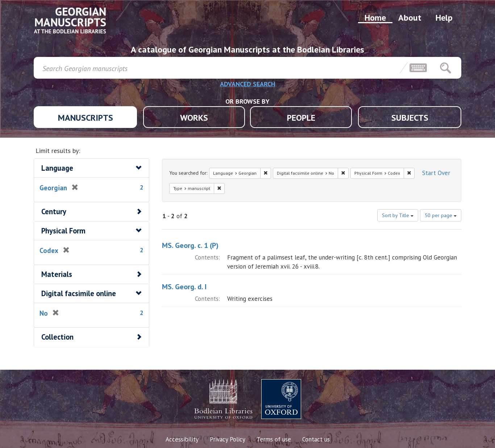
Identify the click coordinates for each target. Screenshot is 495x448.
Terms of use (274, 439)
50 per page (441, 215)
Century (54, 211)
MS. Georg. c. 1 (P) (190, 245)
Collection (57, 337)
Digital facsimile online (79, 293)
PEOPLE (301, 118)
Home (375, 18)
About (410, 18)
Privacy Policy (228, 439)
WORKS (194, 118)
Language (57, 168)
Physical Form (63, 231)
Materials (57, 274)
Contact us (316, 439)
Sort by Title (398, 215)
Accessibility (182, 439)
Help (444, 18)
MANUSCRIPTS (86, 118)
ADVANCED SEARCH (248, 84)
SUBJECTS (410, 118)
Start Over (436, 173)
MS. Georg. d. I (184, 287)
